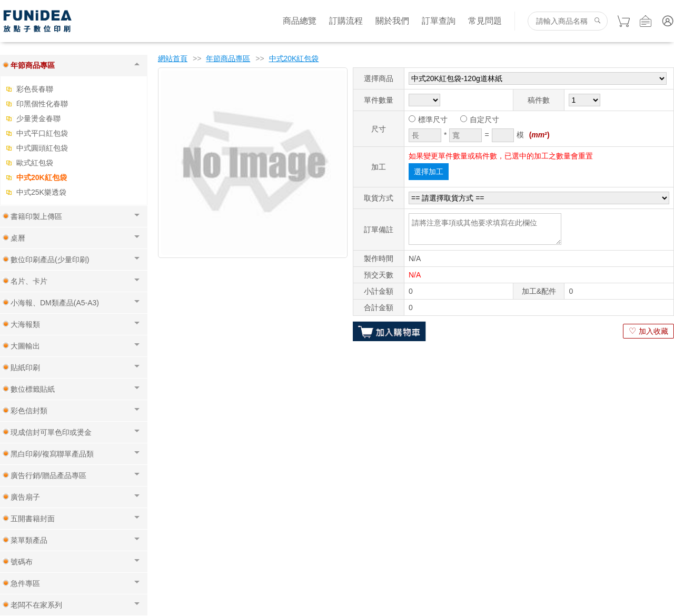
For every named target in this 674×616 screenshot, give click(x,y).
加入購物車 (389, 331)
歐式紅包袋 (35, 163)
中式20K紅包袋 (42, 177)
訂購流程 (346, 21)
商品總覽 (300, 21)
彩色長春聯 (35, 89)
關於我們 (392, 21)
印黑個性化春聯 (42, 104)
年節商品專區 (228, 58)
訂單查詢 (439, 21)
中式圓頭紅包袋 (42, 148)
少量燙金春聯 (38, 118)
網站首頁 (173, 58)
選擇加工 (429, 172)
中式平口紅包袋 (42, 133)
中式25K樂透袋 (41, 192)
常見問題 (485, 21)
